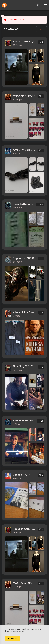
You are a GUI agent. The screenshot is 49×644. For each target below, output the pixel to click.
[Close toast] (2, 16)
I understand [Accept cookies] (12, 638)
